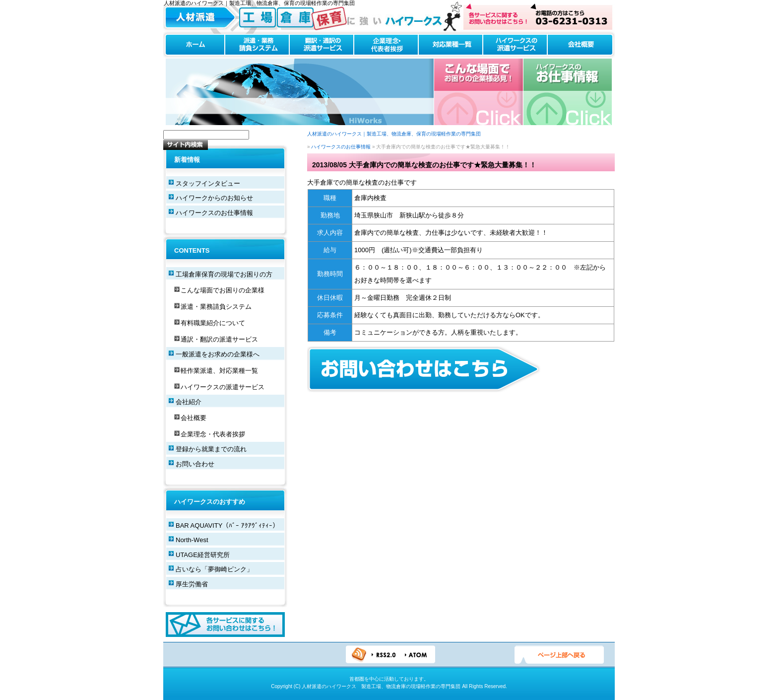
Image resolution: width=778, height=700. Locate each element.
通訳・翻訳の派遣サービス (219, 339)
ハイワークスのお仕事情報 (567, 92)
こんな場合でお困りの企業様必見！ (479, 92)
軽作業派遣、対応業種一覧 (219, 371)
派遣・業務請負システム (257, 45)
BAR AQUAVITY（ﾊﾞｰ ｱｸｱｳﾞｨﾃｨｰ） (227, 525)
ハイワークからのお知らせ (214, 198)
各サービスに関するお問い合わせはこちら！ (225, 625)
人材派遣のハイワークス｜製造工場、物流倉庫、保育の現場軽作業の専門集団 (394, 134)
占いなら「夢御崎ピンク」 (214, 569)
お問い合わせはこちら (538, 17)
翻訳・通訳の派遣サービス (322, 45)
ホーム (194, 45)
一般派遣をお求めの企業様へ (218, 354)
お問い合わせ (195, 464)
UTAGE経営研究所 (203, 555)
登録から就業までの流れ (211, 449)
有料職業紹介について (213, 323)
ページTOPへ (559, 655)
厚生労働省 (192, 584)
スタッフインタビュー (208, 183)
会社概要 (581, 45)
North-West (192, 540)
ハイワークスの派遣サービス (515, 45)
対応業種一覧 (451, 45)
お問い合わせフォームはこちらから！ (424, 369)
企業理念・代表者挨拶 (386, 45)
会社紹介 (189, 402)
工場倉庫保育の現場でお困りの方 (224, 274)
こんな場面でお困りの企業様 (223, 290)
